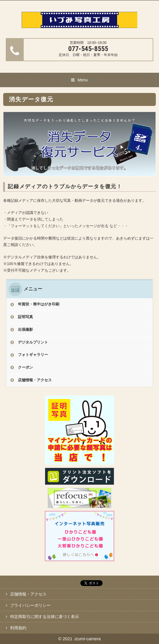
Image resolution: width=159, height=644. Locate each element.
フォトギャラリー (33, 355)
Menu (83, 80)
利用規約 (18, 628)
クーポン (25, 367)
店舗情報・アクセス (35, 380)
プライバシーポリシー (30, 605)
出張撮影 (25, 330)
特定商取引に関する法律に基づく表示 (45, 617)
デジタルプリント (33, 342)
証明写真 (25, 317)
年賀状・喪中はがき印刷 (39, 304)
